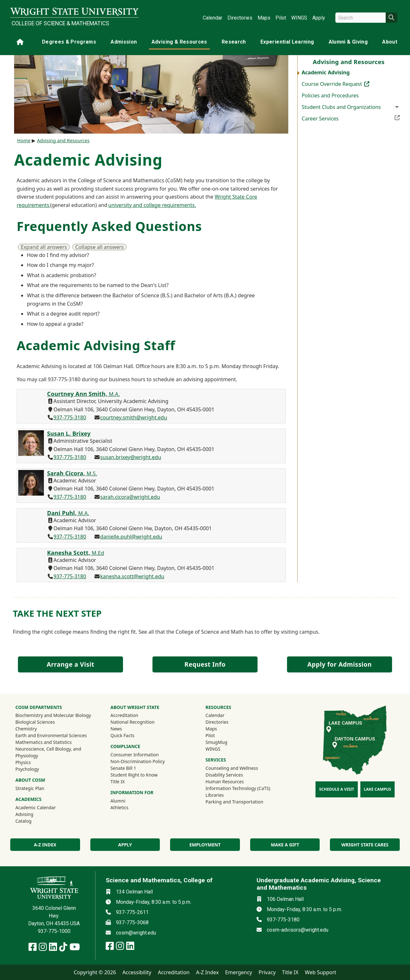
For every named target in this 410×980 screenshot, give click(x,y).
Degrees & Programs (69, 42)
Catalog (23, 821)
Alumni (127, 801)
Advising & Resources (179, 42)
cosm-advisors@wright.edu (298, 930)
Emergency (239, 972)
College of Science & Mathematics (60, 23)
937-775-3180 (70, 417)
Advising (24, 814)
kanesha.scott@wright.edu (132, 576)
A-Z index (45, 845)
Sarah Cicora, (72, 473)
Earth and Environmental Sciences (51, 735)
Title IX (118, 782)
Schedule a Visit (336, 789)
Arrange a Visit (70, 664)
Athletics (128, 807)
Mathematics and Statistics (44, 742)
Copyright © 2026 (95, 972)
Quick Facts (123, 735)
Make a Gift (285, 845)
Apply (319, 18)
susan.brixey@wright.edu (131, 457)
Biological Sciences (35, 722)
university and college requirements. (152, 205)
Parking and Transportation (234, 802)
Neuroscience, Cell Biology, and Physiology (48, 752)
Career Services (351, 118)
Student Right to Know (134, 775)
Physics (23, 762)
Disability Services (224, 775)
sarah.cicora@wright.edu (130, 497)
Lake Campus (377, 789)
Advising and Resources (63, 140)
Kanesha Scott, (76, 553)
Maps (264, 18)
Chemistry (26, 729)
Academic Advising (326, 72)
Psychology (27, 769)
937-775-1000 (54, 931)
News (116, 729)
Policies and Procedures (330, 95)
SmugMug (225, 742)
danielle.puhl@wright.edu (131, 537)
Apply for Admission (340, 664)
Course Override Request (345, 84)
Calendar (213, 18)
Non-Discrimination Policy (138, 761)
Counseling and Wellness (232, 768)
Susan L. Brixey (69, 433)
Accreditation (124, 715)
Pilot (281, 18)
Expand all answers (44, 247)
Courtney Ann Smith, (83, 394)
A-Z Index (207, 972)
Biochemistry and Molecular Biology (53, 715)
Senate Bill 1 (123, 768)
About (390, 42)
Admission (124, 42)
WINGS (299, 18)
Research (234, 42)
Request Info (205, 664)
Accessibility (137, 972)
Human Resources (225, 782)
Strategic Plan (30, 788)
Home (24, 140)
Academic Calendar (36, 807)
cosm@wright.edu (136, 933)
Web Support (321, 972)
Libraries (215, 795)
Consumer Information (135, 755)
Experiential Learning (287, 42)
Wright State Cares (365, 845)
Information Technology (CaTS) (238, 788)
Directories (240, 18)
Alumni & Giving (348, 42)
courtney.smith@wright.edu (134, 417)
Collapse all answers (100, 247)
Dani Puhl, (68, 513)
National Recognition (133, 722)
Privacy (267, 972)
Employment (205, 845)
